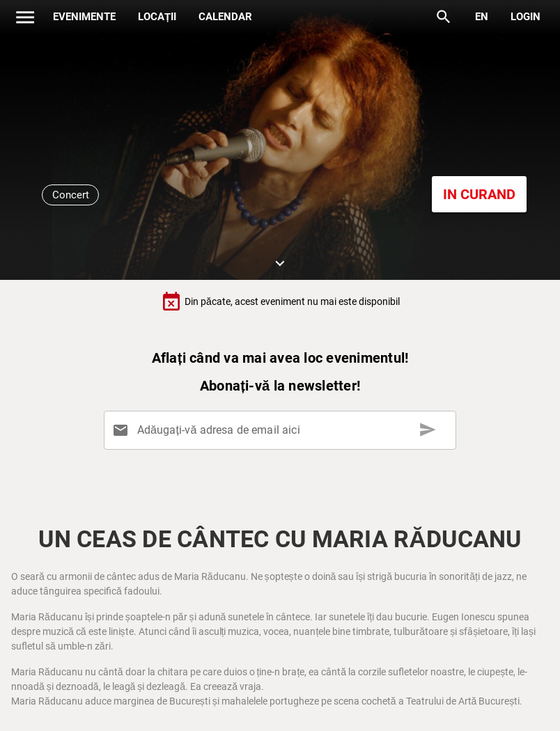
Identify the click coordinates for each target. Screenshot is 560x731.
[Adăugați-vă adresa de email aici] (282, 430)
